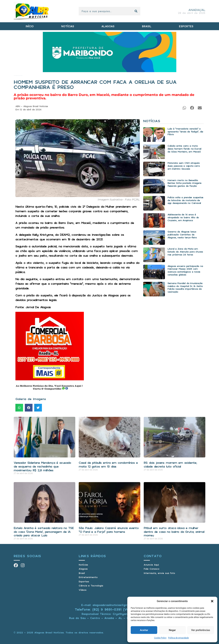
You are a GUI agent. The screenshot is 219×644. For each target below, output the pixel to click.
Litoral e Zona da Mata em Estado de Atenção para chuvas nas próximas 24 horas (185, 252)
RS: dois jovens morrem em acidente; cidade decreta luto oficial (170, 464)
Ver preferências (201, 630)
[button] (212, 601)
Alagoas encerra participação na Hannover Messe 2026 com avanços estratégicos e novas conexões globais (185, 270)
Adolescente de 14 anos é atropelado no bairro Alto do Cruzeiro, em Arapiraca (183, 217)
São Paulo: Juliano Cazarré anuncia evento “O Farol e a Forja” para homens (109, 530)
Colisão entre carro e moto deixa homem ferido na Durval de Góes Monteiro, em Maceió (184, 149)
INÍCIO (30, 26)
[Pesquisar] (136, 11)
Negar (172, 630)
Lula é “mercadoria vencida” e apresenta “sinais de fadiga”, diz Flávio (185, 131)
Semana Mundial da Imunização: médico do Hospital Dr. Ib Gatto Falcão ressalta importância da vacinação (185, 287)
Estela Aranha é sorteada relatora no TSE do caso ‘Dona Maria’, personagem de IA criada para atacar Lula (44, 532)
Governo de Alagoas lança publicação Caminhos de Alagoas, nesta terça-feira (182, 234)
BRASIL (147, 26)
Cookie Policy (160, 638)
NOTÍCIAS (68, 26)
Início (14, 76)
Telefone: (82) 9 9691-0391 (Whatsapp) (110, 609)
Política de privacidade (179, 638)
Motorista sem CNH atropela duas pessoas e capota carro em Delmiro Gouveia (184, 166)
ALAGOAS (108, 26)
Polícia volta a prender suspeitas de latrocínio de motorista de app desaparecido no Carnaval (185, 200)
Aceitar (144, 630)
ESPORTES (186, 26)
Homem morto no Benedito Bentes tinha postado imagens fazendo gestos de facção (184, 183)
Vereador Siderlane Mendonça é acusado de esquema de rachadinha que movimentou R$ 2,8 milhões (42, 466)
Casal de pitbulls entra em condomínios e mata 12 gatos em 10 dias (108, 464)
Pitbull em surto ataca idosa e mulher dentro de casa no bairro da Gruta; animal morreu (174, 532)
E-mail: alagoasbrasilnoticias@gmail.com (109, 605)
